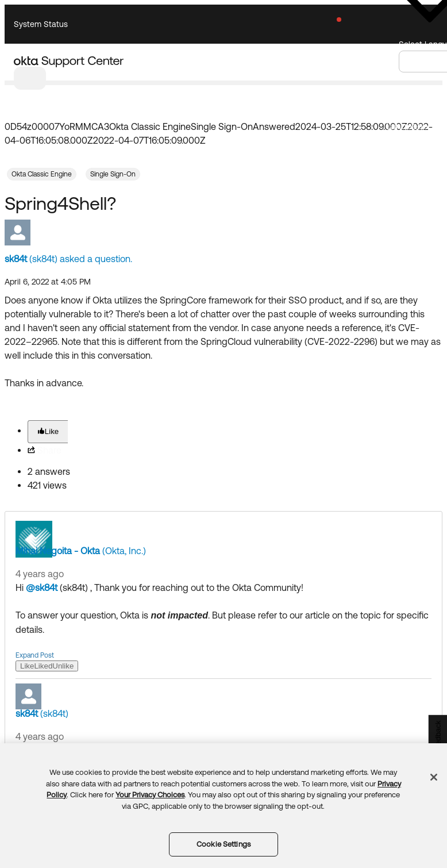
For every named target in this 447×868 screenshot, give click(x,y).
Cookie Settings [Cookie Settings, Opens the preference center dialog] (223, 844)
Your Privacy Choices (150, 795)
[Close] (434, 777)
